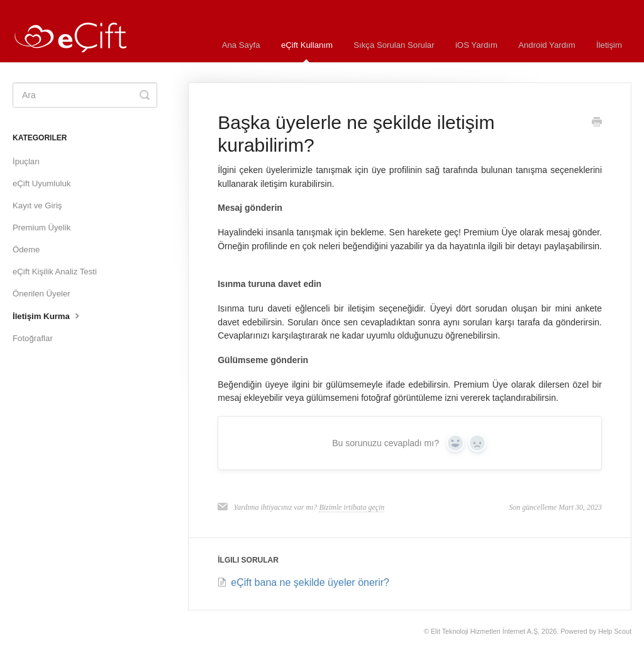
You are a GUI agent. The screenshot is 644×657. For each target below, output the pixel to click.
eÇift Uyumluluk (42, 183)
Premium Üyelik (42, 227)
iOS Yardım (476, 45)
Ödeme (26, 250)
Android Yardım (547, 45)
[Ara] (85, 95)
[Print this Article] (597, 123)
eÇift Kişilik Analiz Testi (55, 272)
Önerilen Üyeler (42, 294)
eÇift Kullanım (307, 51)
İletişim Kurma (47, 315)
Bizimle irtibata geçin (352, 507)
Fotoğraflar (33, 338)
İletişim (609, 45)
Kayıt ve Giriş (37, 205)
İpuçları (26, 161)
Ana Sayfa (241, 45)
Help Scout (615, 631)
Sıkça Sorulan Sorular (394, 45)
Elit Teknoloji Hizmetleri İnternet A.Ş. (485, 631)
